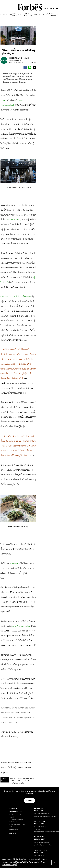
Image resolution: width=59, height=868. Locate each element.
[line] (30, 68)
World (18, 60)
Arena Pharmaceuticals (26, 778)
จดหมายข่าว (25, 129)
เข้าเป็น (13, 568)
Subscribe (30, 800)
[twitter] (35, 68)
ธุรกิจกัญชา (15, 783)
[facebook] (25, 68)
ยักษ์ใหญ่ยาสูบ (15, 655)
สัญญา (3, 597)
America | (13, 60)
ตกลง (54, 862)
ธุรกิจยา (23, 783)
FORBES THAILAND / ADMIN (19, 58)
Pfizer (27, 781)
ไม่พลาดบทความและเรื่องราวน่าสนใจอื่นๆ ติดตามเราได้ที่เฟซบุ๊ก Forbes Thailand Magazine (17, 768)
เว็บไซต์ (10, 234)
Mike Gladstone (17, 781)
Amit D (13, 778)
